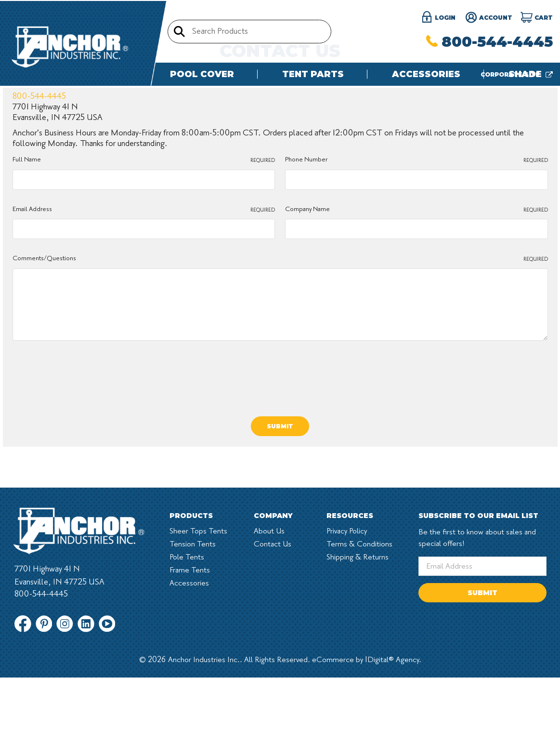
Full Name (144, 245)
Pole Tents (187, 641)
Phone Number (417, 245)
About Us (269, 615)
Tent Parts (313, 74)
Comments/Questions (280, 344)
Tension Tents (193, 628)
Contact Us (273, 628)
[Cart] (537, 18)
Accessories (426, 74)
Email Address (144, 294)
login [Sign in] (438, 18)
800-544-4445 (489, 42)
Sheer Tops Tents (198, 615)
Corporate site (517, 74)
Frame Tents (190, 654)
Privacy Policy (347, 615)
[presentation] (86, 457)
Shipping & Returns (358, 641)
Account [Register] (489, 18)
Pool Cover (202, 74)
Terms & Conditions (359, 628)
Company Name (417, 294)
